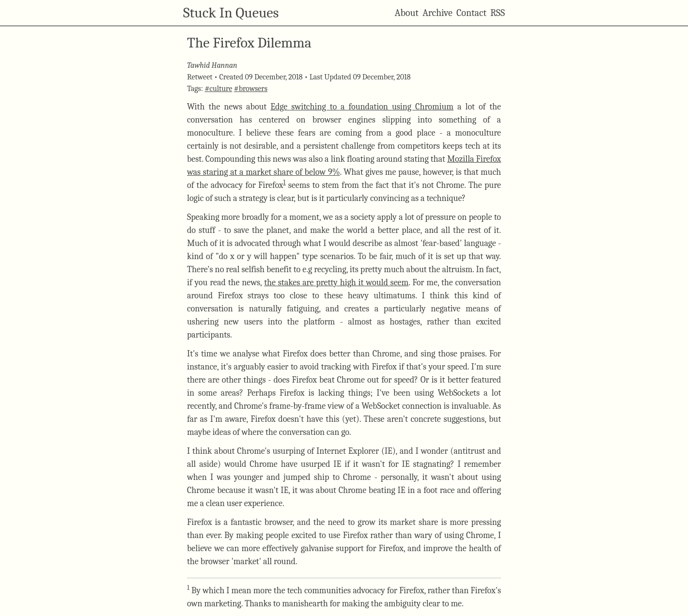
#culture (218, 89)
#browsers (251, 89)
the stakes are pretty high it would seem (336, 283)
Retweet (200, 77)
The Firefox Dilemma (249, 43)
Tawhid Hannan (212, 65)
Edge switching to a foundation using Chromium (362, 107)
